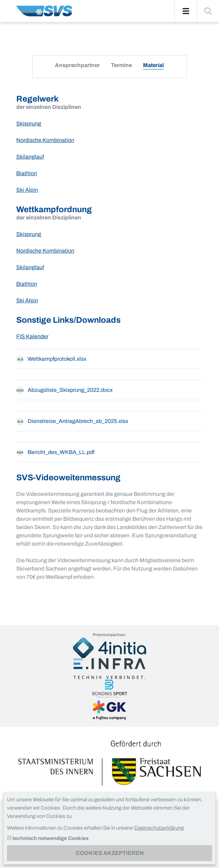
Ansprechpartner (77, 65)
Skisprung (29, 124)
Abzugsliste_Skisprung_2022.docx (64, 390)
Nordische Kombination (45, 140)
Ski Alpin (27, 190)
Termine (121, 65)
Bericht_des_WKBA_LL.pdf (55, 453)
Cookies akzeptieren (110, 853)
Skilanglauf (30, 157)
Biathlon (27, 173)
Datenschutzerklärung (159, 828)
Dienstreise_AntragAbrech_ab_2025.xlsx (72, 422)
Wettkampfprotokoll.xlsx (51, 359)
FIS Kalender (32, 336)
